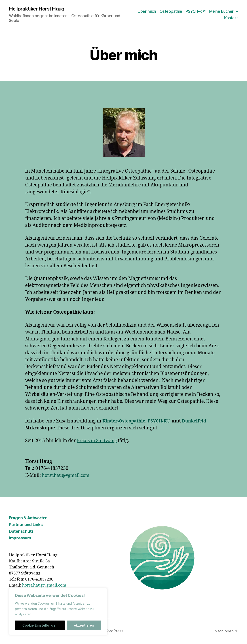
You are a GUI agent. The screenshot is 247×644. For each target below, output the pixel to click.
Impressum (20, 538)
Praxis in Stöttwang (98, 441)
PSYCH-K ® (196, 11)
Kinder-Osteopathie (126, 421)
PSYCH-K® (164, 421)
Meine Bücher (221, 11)
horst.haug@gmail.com (68, 476)
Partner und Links (26, 525)
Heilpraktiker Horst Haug (39, 9)
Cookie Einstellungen (40, 625)
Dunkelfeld (201, 421)
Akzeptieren (84, 625)
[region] (58, 612)
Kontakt (231, 18)
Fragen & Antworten (28, 518)
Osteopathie (171, 11)
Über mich (147, 11)
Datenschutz (21, 532)
